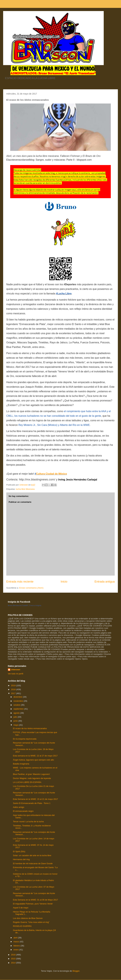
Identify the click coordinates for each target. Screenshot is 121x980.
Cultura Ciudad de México (51, 474)
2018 (14, 689)
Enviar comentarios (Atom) (31, 588)
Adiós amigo (19, 807)
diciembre (18, 697)
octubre (17, 705)
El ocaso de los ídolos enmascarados (30, 728)
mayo (16, 725)
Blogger (76, 971)
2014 (14, 963)
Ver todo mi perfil (16, 674)
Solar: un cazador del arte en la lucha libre (32, 855)
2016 (14, 955)
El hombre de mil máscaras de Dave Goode (33, 863)
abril (16, 938)
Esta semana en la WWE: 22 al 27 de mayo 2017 (35, 756)
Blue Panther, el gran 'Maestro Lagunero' (31, 774)
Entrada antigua (105, 582)
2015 (14, 959)
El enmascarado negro (23, 811)
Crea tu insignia (35, 605)
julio (16, 717)
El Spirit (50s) (19, 851)
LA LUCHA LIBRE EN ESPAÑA (27, 782)
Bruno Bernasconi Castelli (18, 605)
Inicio (64, 582)
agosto (17, 713)
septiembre (19, 709)
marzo (17, 942)
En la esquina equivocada (25, 739)
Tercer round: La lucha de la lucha (28, 822)
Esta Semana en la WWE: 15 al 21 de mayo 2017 (35, 799)
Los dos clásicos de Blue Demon (28, 918)
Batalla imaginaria (21, 764)
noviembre (19, 701)
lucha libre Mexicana (25, 489)
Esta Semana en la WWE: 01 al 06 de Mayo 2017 (35, 900)
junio (16, 721)
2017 (14, 693)
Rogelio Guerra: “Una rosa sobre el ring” (31, 922)
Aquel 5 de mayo (21, 908)
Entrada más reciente (20, 582)
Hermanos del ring (21, 859)
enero (16, 950)
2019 (14, 685)
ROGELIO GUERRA (22, 926)
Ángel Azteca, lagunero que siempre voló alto (33, 760)
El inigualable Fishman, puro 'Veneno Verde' (33, 904)
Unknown (16, 670)
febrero (17, 946)
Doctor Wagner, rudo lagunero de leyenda (32, 778)
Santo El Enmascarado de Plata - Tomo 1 (32, 803)
